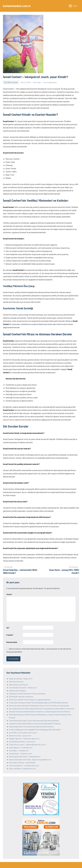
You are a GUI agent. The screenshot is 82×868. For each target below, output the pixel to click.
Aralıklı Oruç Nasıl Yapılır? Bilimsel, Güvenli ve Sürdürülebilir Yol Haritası (35, 724)
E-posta (10, 635)
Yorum (9, 594)
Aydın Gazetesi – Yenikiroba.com (21, 748)
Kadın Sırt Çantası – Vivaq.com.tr (21, 679)
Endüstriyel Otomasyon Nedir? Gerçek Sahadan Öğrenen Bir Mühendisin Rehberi (38, 703)
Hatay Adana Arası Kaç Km (19, 685)
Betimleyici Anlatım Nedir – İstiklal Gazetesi (25, 757)
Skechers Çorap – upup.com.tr (20, 736)
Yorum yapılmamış (50, 82)
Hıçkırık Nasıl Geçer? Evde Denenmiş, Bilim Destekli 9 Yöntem (31, 727)
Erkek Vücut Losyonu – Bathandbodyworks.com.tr (27, 745)
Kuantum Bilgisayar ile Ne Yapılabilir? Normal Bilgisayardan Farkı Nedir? (35, 730)
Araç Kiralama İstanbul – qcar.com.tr (22, 742)
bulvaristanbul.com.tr (17, 6)
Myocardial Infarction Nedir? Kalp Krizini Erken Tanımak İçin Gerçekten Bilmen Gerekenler (42, 709)
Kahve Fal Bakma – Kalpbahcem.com (22, 769)
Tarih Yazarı (37, 82)
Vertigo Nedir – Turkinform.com (20, 754)
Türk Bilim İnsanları (11, 82)
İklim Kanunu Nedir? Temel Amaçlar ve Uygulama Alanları (30, 700)
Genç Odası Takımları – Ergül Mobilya (22, 763)
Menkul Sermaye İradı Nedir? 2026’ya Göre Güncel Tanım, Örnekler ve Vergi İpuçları (39, 706)
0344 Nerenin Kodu (16, 682)
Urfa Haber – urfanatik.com (19, 751)
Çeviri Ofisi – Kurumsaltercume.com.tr (23, 733)
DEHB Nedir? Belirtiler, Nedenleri (21, 697)
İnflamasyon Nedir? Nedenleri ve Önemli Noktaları (27, 694)
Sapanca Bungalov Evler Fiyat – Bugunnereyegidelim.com (30, 760)
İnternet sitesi (12, 642)
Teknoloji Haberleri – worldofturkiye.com (24, 766)
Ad (8, 628)
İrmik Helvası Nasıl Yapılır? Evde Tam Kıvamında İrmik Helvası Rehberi (34, 721)
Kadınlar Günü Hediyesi (17, 691)
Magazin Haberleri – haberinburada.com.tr (24, 739)
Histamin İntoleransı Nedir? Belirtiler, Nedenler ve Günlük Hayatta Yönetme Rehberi (40, 712)
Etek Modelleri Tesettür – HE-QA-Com (23, 688)
